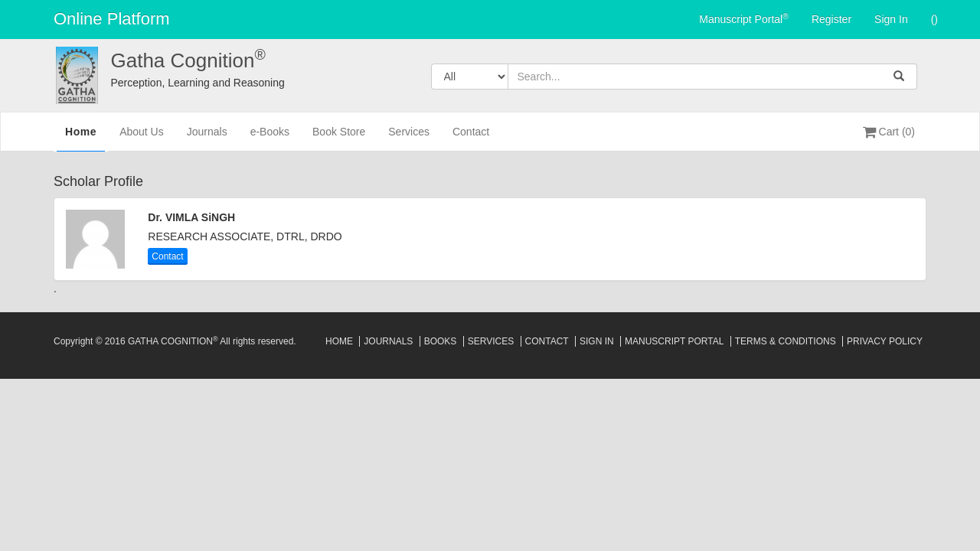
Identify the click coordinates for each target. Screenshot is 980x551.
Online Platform (112, 19)
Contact (471, 138)
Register (831, 19)
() (934, 19)
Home (81, 137)
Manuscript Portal (744, 18)
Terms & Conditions (786, 341)
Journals (207, 138)
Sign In (891, 19)
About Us (142, 138)
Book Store (339, 138)
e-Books (270, 138)
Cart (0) (889, 132)
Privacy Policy (885, 341)
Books (441, 341)
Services (409, 138)
